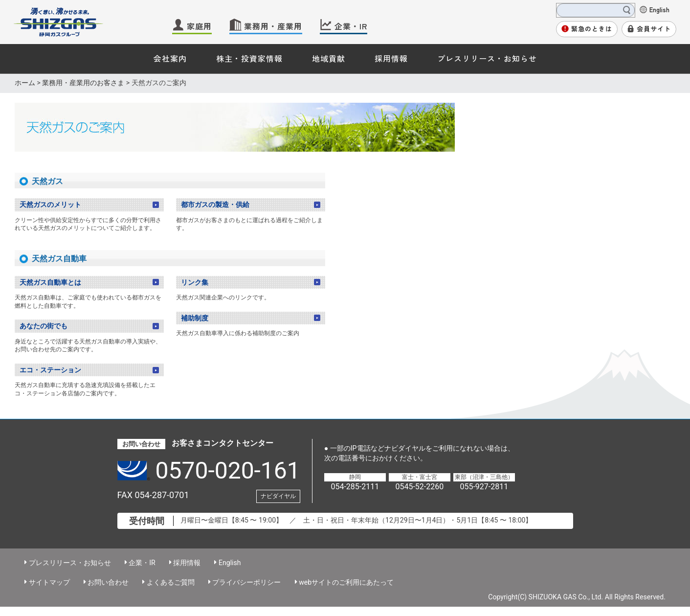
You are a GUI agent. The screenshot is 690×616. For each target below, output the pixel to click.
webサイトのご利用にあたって (346, 582)
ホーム (25, 83)
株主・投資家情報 (249, 58)
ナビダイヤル (278, 496)
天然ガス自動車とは (50, 282)
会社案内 (170, 58)
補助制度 (195, 318)
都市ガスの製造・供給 (215, 205)
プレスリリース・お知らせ (487, 58)
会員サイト (654, 29)
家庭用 (199, 26)
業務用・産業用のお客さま (83, 83)
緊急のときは (592, 29)
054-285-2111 (355, 487)
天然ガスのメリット (50, 205)
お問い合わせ (108, 582)
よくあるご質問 (171, 582)
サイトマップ (49, 582)
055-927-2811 (484, 487)
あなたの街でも (44, 326)
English (659, 9)
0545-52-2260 (419, 487)
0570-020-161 (228, 470)
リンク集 (195, 282)
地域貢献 (329, 58)
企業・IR (351, 26)
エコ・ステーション (50, 370)
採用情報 (391, 58)
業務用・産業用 (273, 26)
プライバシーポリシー (246, 582)
